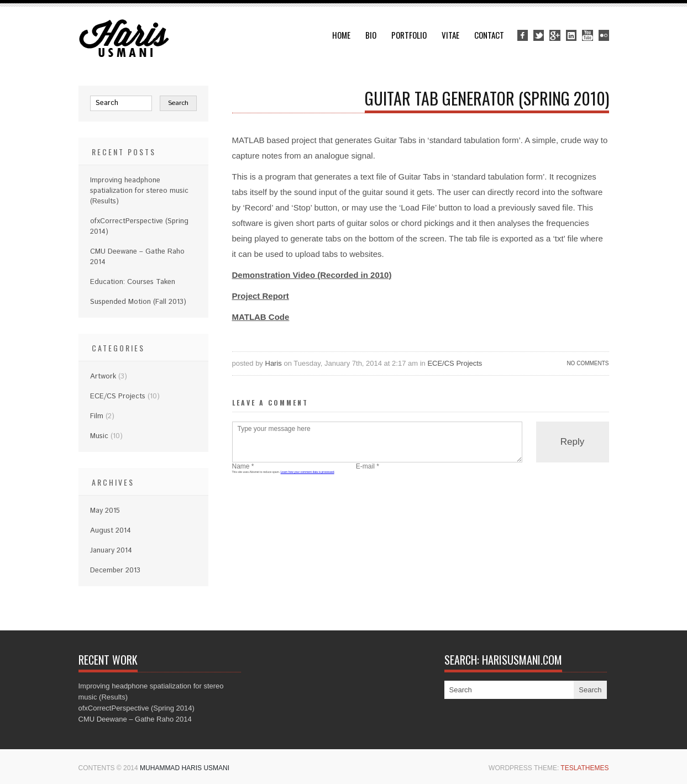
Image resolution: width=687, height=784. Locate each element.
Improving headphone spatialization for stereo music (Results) (139, 191)
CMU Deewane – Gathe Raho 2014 (135, 719)
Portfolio (409, 35)
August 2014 (111, 531)
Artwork (103, 377)
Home (341, 35)
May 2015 (105, 511)
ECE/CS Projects (455, 363)
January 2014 (111, 551)
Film (97, 416)
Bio (371, 35)
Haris (274, 363)
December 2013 (115, 570)
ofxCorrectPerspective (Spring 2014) (137, 708)
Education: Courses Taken (133, 282)
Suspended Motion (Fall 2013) (138, 302)
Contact (489, 35)
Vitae (450, 35)
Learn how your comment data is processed (308, 472)
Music (99, 436)
